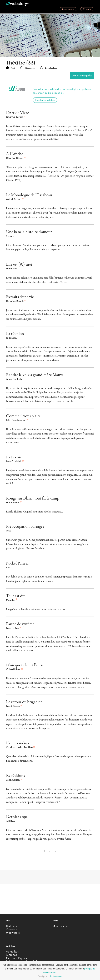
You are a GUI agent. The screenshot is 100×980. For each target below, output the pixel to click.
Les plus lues (49, 68)
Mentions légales (16, 958)
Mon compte (60, 926)
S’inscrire (87, 9)
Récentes (27, 68)
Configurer (43, 976)
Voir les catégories (82, 76)
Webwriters (13, 933)
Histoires (11, 926)
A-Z (10, 68)
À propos (11, 955)
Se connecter (68, 9)
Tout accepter (56, 976)
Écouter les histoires (45, 100)
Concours (12, 929)
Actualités (12, 952)
